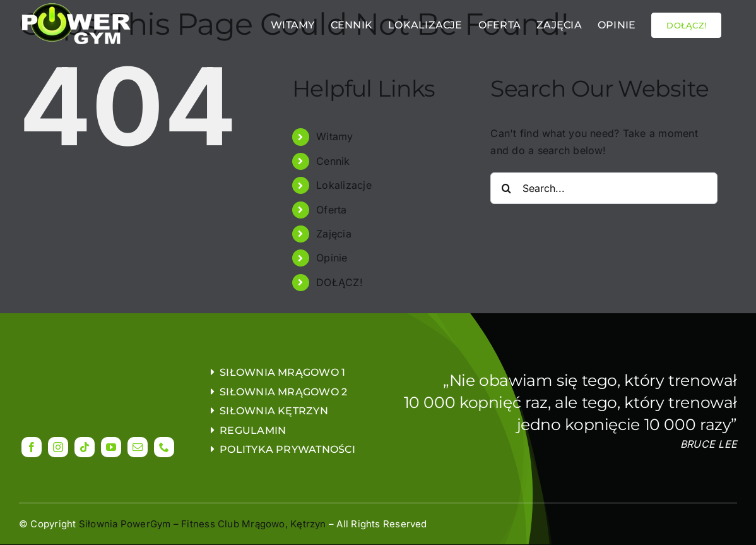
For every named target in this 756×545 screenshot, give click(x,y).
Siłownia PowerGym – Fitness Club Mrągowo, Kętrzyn (203, 524)
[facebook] (32, 447)
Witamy (334, 136)
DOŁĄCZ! (340, 282)
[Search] (506, 188)
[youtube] (111, 447)
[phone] (164, 447)
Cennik (333, 161)
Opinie (332, 258)
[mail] (138, 447)
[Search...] (604, 188)
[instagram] (58, 447)
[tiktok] (85, 447)
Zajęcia (334, 234)
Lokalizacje (344, 185)
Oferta (331, 210)
